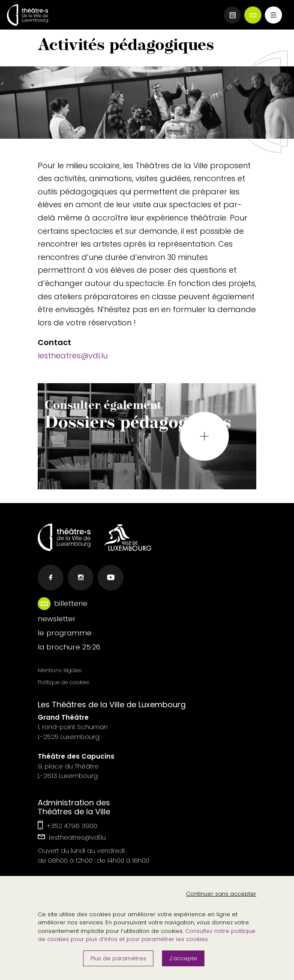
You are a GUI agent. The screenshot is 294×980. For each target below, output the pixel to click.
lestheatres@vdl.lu (73, 356)
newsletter (57, 619)
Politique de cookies (64, 682)
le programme (65, 633)
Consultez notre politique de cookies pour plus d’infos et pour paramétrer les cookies (147, 935)
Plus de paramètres (118, 958)
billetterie (71, 603)
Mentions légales (60, 670)
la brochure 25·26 (69, 647)
